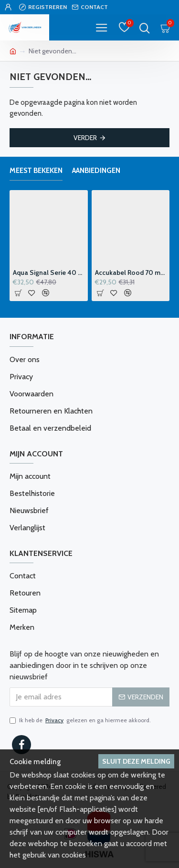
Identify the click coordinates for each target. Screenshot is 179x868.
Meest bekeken (36, 171)
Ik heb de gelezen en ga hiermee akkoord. (80, 720)
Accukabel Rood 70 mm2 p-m (131, 273)
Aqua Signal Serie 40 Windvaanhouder (49, 273)
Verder (85, 138)
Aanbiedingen (96, 171)
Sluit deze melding (136, 761)
